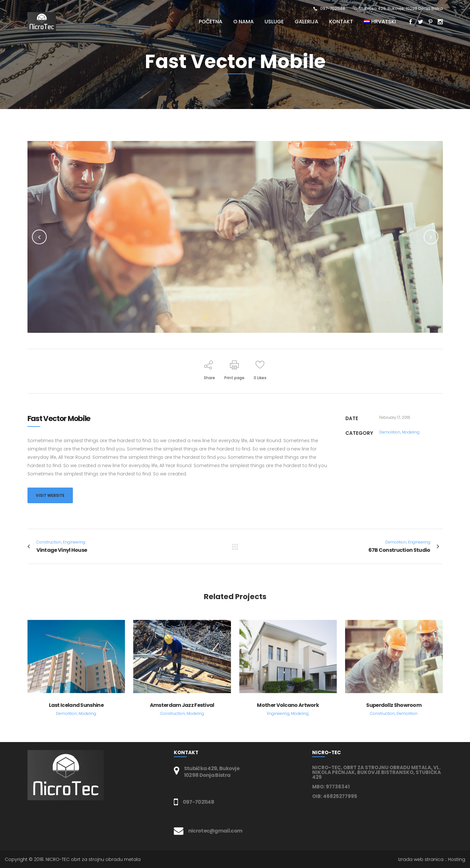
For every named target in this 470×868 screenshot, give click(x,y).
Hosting (457, 859)
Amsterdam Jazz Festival (182, 705)
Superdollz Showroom (394, 705)
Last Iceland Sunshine (76, 705)
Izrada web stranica (421, 859)
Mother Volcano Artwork (288, 705)
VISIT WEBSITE (50, 495)
